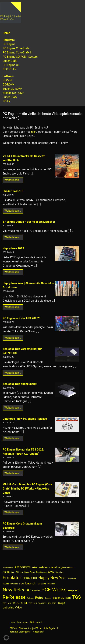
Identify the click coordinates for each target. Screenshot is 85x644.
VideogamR (38, 632)
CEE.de (13, 628)
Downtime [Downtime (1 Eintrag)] (60, 572)
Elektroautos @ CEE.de (30, 628)
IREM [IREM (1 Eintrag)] (21, 584)
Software (8, 76)
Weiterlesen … (14, 180)
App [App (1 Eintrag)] (13, 572)
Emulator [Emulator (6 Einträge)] (12, 577)
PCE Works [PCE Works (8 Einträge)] (54, 590)
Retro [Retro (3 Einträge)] (39, 598)
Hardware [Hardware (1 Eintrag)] (72, 578)
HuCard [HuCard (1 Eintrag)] (6, 584)
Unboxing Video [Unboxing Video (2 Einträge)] (12, 608)
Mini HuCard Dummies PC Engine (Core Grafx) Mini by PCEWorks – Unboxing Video (27, 489)
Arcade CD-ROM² (13, 93)
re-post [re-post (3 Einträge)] (73, 590)
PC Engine (9, 44)
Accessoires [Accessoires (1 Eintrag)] (8, 568)
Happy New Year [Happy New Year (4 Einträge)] (52, 578)
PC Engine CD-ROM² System (20, 57)
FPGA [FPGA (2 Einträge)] (26, 578)
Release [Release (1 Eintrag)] (30, 598)
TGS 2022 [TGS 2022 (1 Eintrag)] (42, 603)
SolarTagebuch (51, 628)
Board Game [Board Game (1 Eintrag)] (30, 572)
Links (12, 622)
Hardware (9, 40)
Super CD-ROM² (12, 89)
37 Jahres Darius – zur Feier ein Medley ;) (29, 222)
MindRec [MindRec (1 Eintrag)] (51, 584)
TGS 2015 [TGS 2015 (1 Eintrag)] (33, 603)
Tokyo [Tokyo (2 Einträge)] (61, 603)
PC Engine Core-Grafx (16, 48)
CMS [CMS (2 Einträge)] (51, 572)
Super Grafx (10, 61)
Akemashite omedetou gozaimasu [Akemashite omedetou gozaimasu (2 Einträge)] (53, 567)
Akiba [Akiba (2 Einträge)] (6, 572)
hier (33, 132)
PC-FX (6, 101)
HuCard (7, 80)
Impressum (23, 622)
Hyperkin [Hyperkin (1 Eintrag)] (14, 584)
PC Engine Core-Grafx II (17, 53)
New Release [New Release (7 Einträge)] (17, 590)
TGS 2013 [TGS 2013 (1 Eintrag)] (7, 603)
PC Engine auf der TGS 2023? (21, 318)
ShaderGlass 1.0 (13, 191)
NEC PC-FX (10, 69)
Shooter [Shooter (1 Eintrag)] (48, 598)
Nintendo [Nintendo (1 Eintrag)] (36, 591)
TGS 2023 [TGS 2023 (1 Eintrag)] (52, 603)
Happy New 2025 (13, 248)
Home (6, 33)
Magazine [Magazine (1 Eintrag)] (42, 584)
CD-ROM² (8, 85)
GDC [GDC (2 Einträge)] (34, 578)
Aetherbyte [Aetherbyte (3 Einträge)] (22, 567)
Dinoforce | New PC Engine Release (25, 419)
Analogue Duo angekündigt (20, 384)
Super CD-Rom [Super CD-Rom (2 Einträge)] (62, 598)
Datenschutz (37, 622)
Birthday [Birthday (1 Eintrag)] (20, 572)
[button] (6, 638)
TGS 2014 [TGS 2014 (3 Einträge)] (20, 603)
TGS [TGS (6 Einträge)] (77, 597)
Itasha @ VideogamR (20, 632)
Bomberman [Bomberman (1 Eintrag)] (41, 572)
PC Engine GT (11, 65)
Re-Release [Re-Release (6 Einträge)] (14, 597)
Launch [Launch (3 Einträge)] (31, 583)
